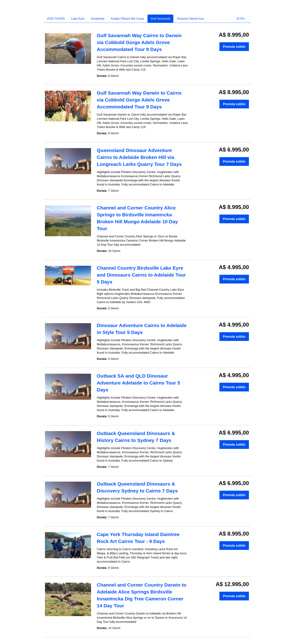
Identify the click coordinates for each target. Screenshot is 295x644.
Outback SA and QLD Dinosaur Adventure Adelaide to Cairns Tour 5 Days (139, 383)
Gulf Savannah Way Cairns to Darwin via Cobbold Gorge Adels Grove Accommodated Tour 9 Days (139, 42)
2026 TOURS (56, 19)
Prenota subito (234, 47)
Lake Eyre (78, 19)
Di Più (242, 19)
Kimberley (98, 19)
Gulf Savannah (160, 19)
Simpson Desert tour (190, 19)
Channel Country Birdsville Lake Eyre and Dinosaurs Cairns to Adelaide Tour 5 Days (141, 275)
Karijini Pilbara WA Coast (127, 19)
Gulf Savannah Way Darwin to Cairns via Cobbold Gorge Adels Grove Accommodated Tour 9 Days (139, 100)
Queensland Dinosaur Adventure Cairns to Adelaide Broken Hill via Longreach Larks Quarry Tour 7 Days (139, 157)
